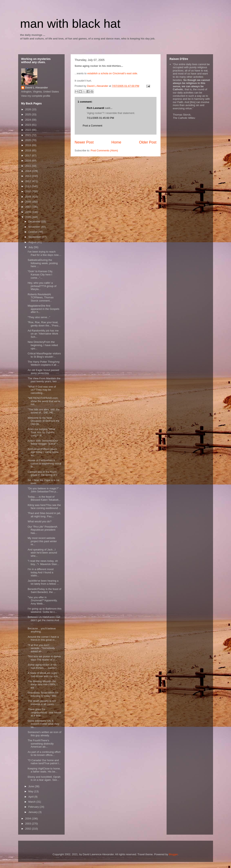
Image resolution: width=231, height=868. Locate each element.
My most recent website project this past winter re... (42, 541)
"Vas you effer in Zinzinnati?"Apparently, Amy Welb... (43, 600)
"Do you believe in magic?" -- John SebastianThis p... (45, 490)
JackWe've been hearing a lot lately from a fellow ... (43, 582)
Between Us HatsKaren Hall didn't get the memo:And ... (44, 620)
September (35, 237)
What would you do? (40, 521)
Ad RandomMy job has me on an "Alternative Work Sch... (43, 334)
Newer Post (84, 142)
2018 (29, 150)
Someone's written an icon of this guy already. (45, 734)
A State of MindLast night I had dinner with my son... (44, 675)
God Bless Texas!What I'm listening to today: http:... (43, 694)
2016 (29, 161)
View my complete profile (36, 96)
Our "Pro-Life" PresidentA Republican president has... (43, 530)
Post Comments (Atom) (104, 150)
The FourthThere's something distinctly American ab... (41, 744)
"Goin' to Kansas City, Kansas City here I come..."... (40, 274)
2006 (29, 212)
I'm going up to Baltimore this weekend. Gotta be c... (45, 610)
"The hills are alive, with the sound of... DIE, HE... (44, 411)
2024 (29, 120)
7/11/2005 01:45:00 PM (100, 118)
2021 (29, 135)
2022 (29, 130)
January (33, 812)
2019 (29, 145)
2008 (29, 202)
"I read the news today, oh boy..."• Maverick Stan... (43, 563)
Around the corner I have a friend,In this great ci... (43, 638)
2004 (29, 819)
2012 (29, 181)
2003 (29, 824)
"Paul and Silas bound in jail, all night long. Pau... (44, 515)
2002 (29, 829)
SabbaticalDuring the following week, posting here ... (43, 263)
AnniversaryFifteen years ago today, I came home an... (43, 452)
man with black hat (70, 24)
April (31, 797)
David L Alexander (37, 88)
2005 (29, 217)
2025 (29, 114)
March (32, 802)
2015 (29, 166)
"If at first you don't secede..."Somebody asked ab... (41, 648)
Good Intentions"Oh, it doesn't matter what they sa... (43, 724)
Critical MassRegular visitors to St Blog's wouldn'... (44, 355)
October (33, 232)
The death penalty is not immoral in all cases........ (44, 703)
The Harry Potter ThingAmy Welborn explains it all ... (44, 363)
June (31, 786)
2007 (29, 207)
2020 (29, 140)
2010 (29, 191)
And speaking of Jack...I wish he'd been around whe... (42, 553)
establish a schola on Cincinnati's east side (112, 73)
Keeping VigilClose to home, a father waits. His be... (44, 770)
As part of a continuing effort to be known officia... (44, 754)
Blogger (173, 854)
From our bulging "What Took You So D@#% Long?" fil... (41, 432)
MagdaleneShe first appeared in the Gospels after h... (44, 309)
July (31, 247)
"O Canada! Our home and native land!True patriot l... (44, 762)
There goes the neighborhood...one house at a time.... (44, 712)
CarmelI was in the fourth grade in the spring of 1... (44, 473)
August (33, 242)
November (35, 227)
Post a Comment (93, 126)
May (31, 791)
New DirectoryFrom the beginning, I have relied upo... (43, 345)
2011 (29, 186)
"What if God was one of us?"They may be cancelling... (42, 390)
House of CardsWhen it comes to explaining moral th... (44, 463)
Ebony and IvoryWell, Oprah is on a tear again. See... (44, 778)
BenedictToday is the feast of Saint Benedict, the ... (44, 591)
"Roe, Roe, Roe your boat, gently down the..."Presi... (44, 324)
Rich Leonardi (96, 108)
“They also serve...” (39, 317)
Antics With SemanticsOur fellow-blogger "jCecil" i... (44, 442)
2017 (29, 156)
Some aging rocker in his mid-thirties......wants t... (43, 666)
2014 (29, 171)
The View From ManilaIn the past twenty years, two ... (44, 380)
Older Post (148, 142)
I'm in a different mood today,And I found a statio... (41, 572)
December (35, 222)
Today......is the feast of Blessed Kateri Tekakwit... (44, 498)
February (34, 807)
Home (116, 142)
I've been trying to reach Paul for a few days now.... (45, 253)
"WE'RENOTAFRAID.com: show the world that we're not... (44, 401)
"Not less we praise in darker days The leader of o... (44, 658)
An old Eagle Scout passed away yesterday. (43, 372)
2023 (29, 125)
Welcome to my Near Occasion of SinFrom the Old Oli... (44, 421)
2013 (29, 176)
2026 (29, 109)
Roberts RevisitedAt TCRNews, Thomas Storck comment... (41, 297)
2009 (29, 197)
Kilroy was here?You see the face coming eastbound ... (44, 507)
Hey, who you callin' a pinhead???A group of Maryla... (42, 286)
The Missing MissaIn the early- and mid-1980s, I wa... (43, 684)
